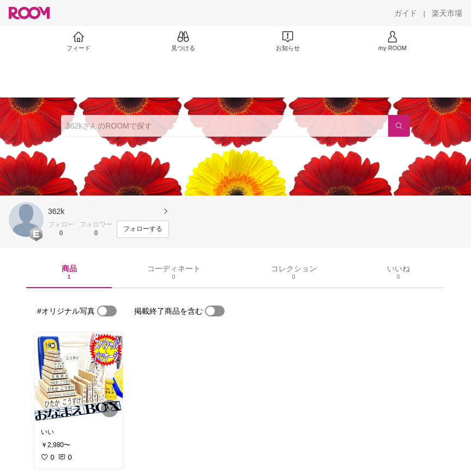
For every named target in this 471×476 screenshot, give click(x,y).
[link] (78, 377)
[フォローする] (143, 229)
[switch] (107, 311)
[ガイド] (406, 13)
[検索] (399, 126)
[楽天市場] (447, 13)
